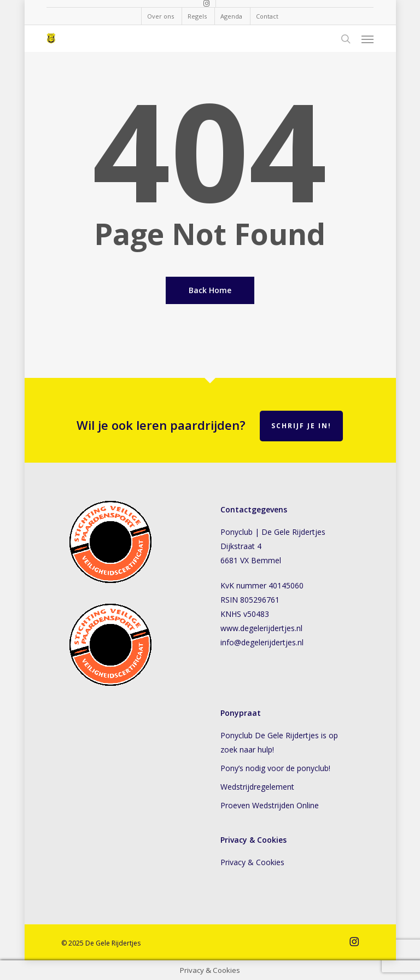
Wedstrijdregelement (257, 787)
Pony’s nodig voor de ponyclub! (275, 768)
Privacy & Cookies (255, 862)
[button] (367, 39)
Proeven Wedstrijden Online (270, 805)
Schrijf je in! (301, 426)
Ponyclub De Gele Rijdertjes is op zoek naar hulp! (279, 742)
